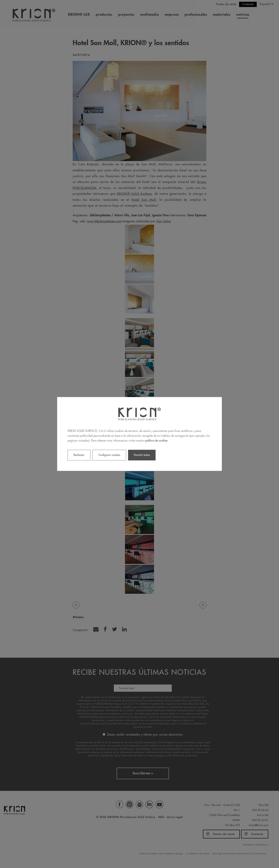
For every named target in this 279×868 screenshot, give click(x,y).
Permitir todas (142, 455)
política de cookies (156, 441)
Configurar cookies (109, 455)
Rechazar (79, 455)
